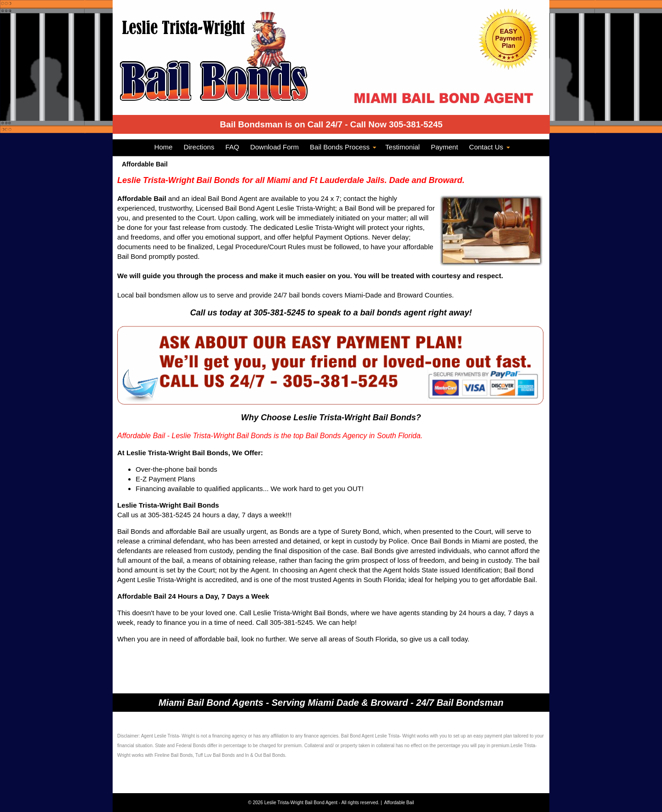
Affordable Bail (399, 803)
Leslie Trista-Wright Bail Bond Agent (302, 803)
